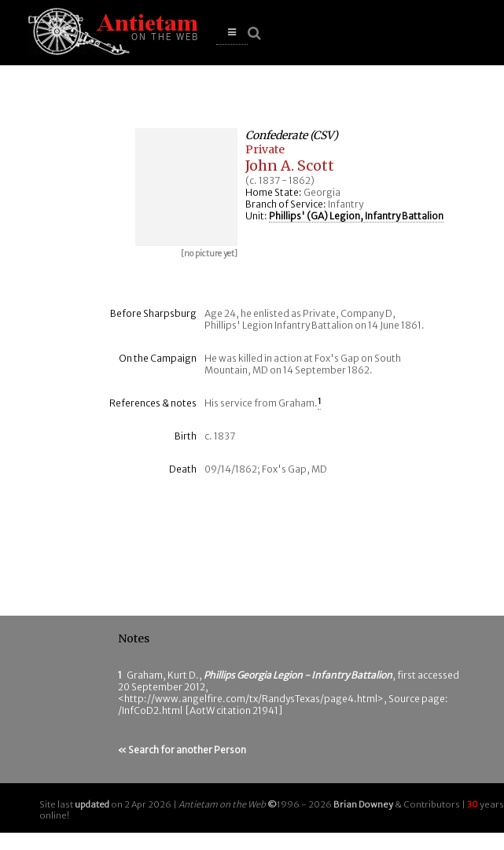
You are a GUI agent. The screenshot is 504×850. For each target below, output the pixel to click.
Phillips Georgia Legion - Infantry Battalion (298, 675)
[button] (232, 33)
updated (92, 804)
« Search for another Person (182, 750)
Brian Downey (363, 804)
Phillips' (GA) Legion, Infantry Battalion (356, 216)
